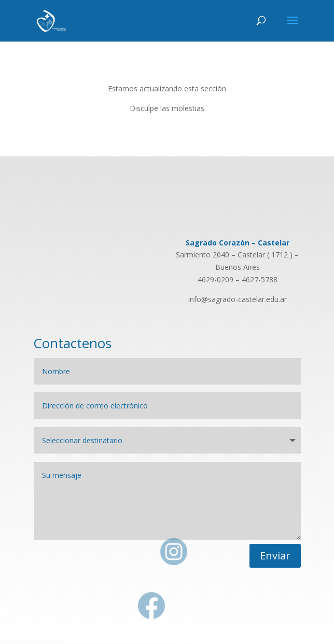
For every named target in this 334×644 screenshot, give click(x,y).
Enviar (275, 556)
